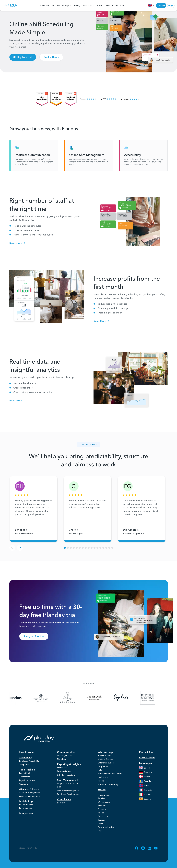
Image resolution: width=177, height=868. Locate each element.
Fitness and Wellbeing (108, 788)
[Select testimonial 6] (83, 548)
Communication (66, 752)
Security (61, 806)
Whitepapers (104, 806)
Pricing (77, 6)
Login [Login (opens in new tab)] (171, 6)
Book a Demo (103, 6)
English (145, 768)
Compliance (64, 803)
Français (145, 790)
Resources (89, 6)
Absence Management (30, 799)
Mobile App (26, 804)
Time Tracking (27, 771)
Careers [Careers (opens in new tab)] (101, 826)
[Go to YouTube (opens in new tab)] (156, 855)
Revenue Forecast (65, 773)
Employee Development (68, 797)
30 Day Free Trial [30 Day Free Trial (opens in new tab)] (23, 57)
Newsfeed (62, 760)
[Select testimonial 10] (94, 548)
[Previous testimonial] (12, 548)
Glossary (102, 814)
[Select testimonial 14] (106, 548)
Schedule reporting (66, 777)
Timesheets (25, 778)
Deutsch (145, 772)
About (101, 818)
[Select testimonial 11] (97, 548)
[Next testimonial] (20, 548)
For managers (26, 812)
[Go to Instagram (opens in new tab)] (143, 855)
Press (100, 837)
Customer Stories (106, 833)
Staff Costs (62, 769)
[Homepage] (10, 6)
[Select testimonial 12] (100, 548)
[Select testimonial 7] (86, 548)
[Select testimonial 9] (92, 548)
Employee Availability (29, 761)
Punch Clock (25, 774)
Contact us (103, 822)
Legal (100, 829)
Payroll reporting (27, 782)
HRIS (59, 790)
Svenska (145, 781)
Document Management (68, 793)
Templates (24, 765)
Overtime (24, 786)
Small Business (104, 756)
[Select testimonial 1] (68, 548)
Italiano (145, 795)
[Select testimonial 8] (89, 548)
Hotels (101, 784)
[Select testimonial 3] (74, 548)
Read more (18, 243)
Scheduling (26, 758)
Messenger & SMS (65, 756)
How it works (47, 6)
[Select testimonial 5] (80, 548)
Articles (101, 802)
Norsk (144, 786)
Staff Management (68, 782)
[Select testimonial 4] (77, 548)
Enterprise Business (107, 764)
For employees (26, 808)
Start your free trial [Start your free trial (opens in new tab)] (34, 637)
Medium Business (106, 760)
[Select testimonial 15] (109, 548)
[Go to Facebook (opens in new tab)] (137, 855)
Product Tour (118, 6)
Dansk (144, 777)
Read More (102, 321)
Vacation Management (30, 795)
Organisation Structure (68, 786)
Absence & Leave (29, 791)
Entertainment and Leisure (110, 776)
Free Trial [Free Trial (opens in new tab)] (161, 6)
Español (145, 799)
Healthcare (103, 780)
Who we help (64, 6)
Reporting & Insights (69, 765)
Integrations (26, 817)
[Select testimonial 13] (103, 548)
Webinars (102, 810)
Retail (100, 772)
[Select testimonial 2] (71, 548)
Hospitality (103, 768)
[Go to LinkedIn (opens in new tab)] (149, 855)
